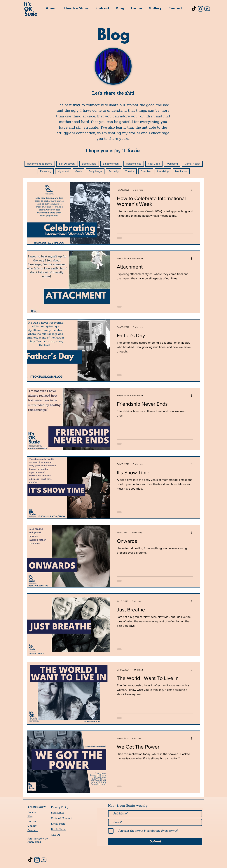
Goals (79, 171)
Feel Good (154, 164)
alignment (63, 171)
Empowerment (111, 164)
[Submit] (155, 842)
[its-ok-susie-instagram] (201, 9)
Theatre (130, 171)
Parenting (46, 171)
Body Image (95, 171)
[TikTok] (194, 9)
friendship (163, 171)
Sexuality (114, 171)
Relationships (134, 164)
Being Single (89, 164)
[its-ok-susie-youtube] (207, 9)
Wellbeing (172, 164)
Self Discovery (67, 164)
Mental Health (192, 164)
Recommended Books (40, 164)
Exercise (146, 171)
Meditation (181, 171)
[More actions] (193, 190)
